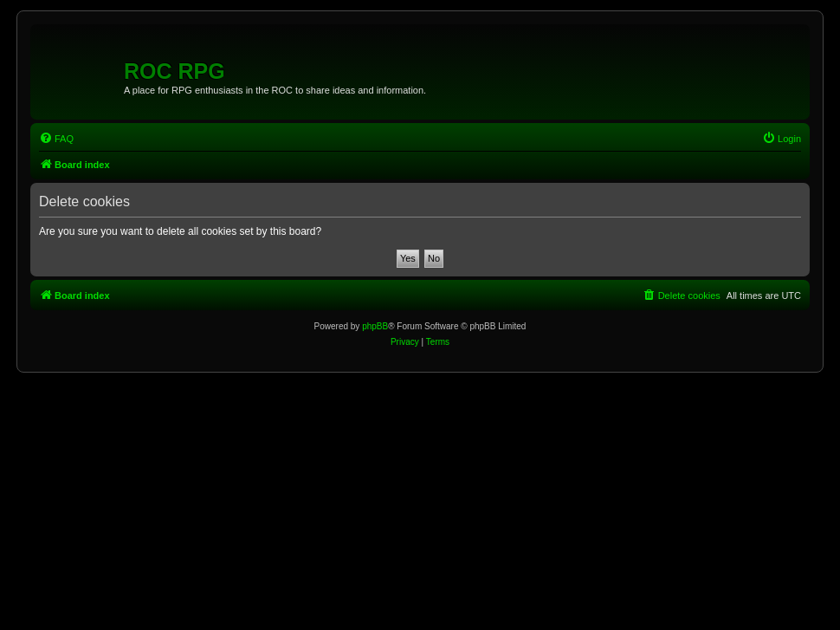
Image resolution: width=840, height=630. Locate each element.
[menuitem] (56, 139)
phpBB (375, 326)
